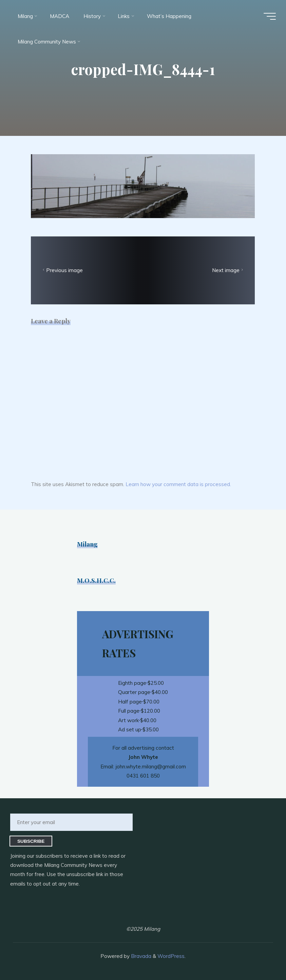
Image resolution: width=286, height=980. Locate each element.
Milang (87, 544)
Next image (228, 271)
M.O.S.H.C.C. (96, 580)
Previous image (62, 271)
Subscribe (31, 841)
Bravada (140, 956)
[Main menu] (270, 16)
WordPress (171, 956)
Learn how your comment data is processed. (178, 484)
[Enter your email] (71, 822)
